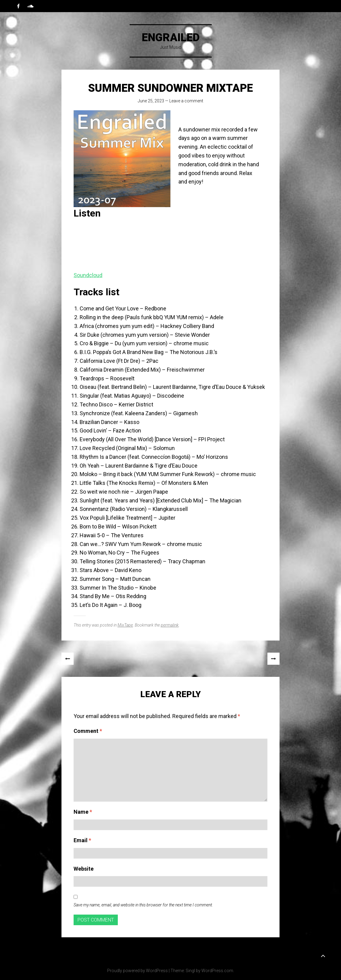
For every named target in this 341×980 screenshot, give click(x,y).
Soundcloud (88, 275)
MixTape (125, 625)
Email (82, 840)
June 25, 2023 (151, 101)
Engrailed (171, 38)
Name (83, 812)
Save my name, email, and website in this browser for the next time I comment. (143, 905)
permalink (170, 625)
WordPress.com (217, 971)
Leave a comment (186, 101)
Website (84, 869)
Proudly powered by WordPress (137, 971)
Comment (88, 731)
